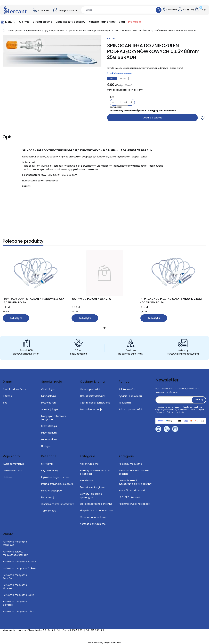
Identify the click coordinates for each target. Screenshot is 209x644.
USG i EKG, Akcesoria (130, 495)
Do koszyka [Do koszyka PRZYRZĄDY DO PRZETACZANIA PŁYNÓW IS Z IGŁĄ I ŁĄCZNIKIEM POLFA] (16, 318)
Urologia (46, 444)
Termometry (49, 508)
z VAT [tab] (112, 79)
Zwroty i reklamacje (91, 407)
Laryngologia (48, 394)
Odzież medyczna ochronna (96, 502)
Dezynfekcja (48, 495)
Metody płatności (90, 387)
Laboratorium (49, 430)
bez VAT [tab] (123, 79)
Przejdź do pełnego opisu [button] (119, 73)
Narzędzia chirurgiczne (93, 522)
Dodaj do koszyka (153, 118)
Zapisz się (199, 398)
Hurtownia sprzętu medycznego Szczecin (16, 551)
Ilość (112, 97)
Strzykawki (47, 462)
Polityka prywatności (130, 407)
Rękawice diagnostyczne (55, 475)
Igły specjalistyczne (54, 31)
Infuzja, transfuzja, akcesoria (57, 482)
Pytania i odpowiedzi (130, 394)
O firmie (7, 394)
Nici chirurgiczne (89, 462)
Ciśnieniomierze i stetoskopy (58, 502)
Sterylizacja (86, 478)
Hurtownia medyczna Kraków (19, 566)
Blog (5, 400)
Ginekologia (48, 387)
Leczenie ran (48, 400)
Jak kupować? (127, 387)
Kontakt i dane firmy (14, 387)
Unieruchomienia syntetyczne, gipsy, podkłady (135, 480)
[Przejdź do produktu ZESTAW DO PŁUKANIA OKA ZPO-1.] (104, 273)
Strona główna (15, 31)
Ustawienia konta (12, 468)
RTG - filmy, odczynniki (132, 488)
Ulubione (8, 475)
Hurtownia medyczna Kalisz (18, 609)
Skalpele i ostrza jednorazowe (97, 508)
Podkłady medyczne (130, 462)
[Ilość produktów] (120, 102)
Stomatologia (49, 424)
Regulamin (125, 400)
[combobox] (117, 10)
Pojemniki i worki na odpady (134, 502)
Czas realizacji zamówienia (95, 400)
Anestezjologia (50, 407)
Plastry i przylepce (52, 488)
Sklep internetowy (103, 640)
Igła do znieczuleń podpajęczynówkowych (89, 31)
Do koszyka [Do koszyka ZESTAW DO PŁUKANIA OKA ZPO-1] (85, 318)
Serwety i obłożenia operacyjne (91, 493)
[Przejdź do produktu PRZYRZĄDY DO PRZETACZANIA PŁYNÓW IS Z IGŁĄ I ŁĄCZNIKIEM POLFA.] (36, 273)
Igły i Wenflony (33, 31)
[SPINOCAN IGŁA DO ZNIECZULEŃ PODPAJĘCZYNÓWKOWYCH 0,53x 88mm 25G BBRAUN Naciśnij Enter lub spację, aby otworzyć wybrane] (52, 51)
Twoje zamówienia (13, 462)
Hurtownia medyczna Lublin (18, 593)
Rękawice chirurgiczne (93, 485)
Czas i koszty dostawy (92, 394)
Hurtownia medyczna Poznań (19, 559)
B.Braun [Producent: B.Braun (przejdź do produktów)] (112, 39)
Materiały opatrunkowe (93, 515)
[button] (159, 10)
